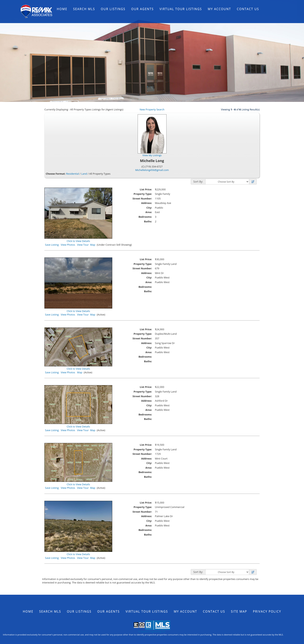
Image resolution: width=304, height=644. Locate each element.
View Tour (83, 245)
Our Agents (142, 9)
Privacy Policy (267, 611)
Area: (149, 212)
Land (84, 174)
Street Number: (142, 198)
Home (62, 9)
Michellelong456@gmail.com (152, 170)
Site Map (239, 611)
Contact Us (248, 9)
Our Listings (113, 9)
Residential (73, 174)
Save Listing (52, 245)
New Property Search (152, 109)
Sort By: (198, 182)
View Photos (68, 245)
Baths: (148, 221)
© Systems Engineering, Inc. (152, 631)
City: (149, 208)
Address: (147, 203)
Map (93, 245)
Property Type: (143, 194)
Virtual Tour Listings (181, 9)
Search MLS (84, 9)
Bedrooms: (145, 217)
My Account (219, 9)
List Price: (146, 189)
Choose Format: (56, 174)
